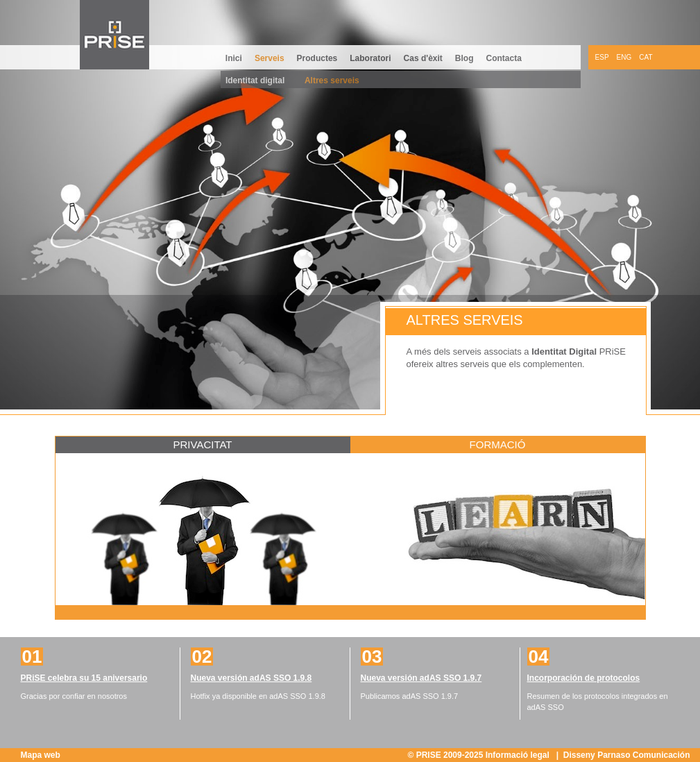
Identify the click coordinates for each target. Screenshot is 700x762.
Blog (464, 58)
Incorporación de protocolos (584, 678)
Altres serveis (332, 81)
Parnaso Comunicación (643, 755)
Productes (317, 58)
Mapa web (41, 755)
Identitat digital (255, 81)
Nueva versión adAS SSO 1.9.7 (421, 678)
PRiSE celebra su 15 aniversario (84, 678)
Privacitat (202, 444)
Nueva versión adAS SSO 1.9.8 (251, 678)
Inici (234, 58)
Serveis (270, 58)
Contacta (504, 58)
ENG (624, 57)
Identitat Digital (564, 352)
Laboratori (370, 58)
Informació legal (519, 755)
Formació (498, 444)
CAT (646, 57)
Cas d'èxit (423, 58)
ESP (602, 57)
